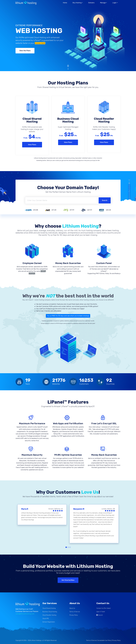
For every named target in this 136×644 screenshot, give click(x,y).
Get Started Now (68, 580)
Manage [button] (103, 3)
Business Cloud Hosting (50, 612)
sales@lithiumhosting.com (25, 614)
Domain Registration (49, 622)
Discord (100, 615)
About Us (72, 608)
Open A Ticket (101, 612)
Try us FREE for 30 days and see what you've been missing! (68, 316)
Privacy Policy (74, 615)
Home (65, 3)
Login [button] (115, 3)
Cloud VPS (46, 619)
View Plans (32, 145)
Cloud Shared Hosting (49, 608)
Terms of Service (75, 612)
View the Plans (25, 51)
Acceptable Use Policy (104, 640)
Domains (91, 3)
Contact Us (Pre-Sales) (103, 608)
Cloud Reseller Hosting (49, 615)
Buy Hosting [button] (77, 3)
